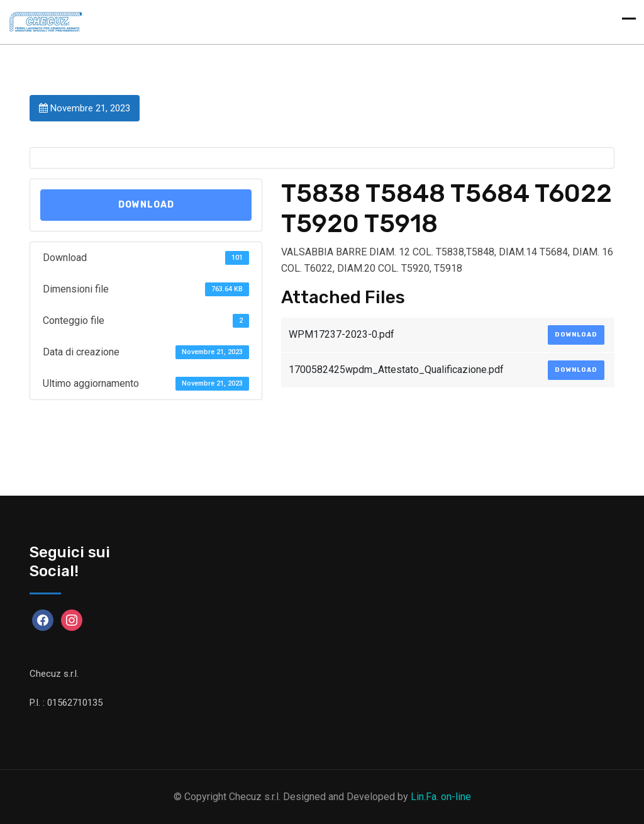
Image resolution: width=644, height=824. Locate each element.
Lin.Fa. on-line (441, 797)
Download (146, 205)
